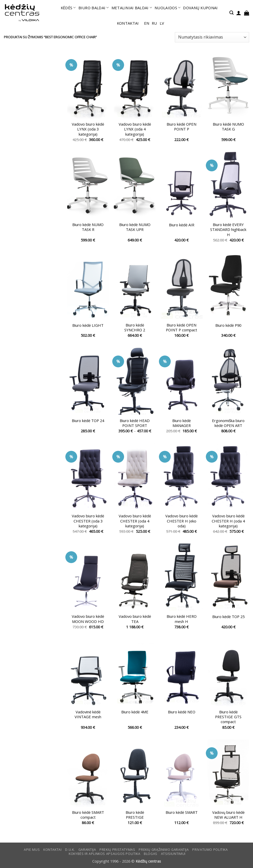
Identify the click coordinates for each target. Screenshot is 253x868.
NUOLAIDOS (168, 8)
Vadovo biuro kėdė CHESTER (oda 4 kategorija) (135, 521)
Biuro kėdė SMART (182, 812)
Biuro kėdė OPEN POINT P (181, 127)
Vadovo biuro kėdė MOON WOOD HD (88, 619)
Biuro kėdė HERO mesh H (182, 619)
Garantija (87, 850)
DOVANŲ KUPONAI (200, 8)
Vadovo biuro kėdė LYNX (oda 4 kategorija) (135, 129)
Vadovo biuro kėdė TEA (135, 619)
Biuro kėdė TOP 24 (88, 421)
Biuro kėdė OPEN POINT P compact (181, 328)
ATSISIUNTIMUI (173, 854)
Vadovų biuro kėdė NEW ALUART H (228, 815)
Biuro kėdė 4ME (135, 712)
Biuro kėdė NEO (182, 712)
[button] (231, 13)
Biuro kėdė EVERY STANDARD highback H (228, 230)
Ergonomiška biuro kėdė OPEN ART (228, 423)
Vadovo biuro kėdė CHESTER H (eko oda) (181, 521)
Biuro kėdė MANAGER (181, 423)
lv (162, 23)
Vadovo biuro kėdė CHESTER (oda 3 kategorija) (88, 521)
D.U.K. (70, 850)
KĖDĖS (68, 8)
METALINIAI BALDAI (132, 8)
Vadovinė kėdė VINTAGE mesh (88, 714)
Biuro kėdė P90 (228, 325)
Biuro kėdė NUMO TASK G (228, 127)
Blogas (151, 854)
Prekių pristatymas (117, 850)
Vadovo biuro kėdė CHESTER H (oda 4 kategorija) (228, 521)
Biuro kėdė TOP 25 (228, 617)
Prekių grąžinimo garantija (164, 850)
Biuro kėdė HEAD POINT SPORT (135, 423)
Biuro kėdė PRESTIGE (135, 815)
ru (154, 23)
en (147, 23)
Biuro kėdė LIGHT (88, 325)
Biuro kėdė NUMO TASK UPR (135, 227)
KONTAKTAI (128, 23)
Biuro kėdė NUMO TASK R (88, 227)
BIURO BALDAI (94, 8)
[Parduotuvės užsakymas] (212, 37)
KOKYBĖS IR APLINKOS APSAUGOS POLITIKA (104, 854)
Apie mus (32, 850)
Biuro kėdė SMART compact (88, 815)
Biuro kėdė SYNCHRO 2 (135, 328)
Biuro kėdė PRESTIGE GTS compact (228, 717)
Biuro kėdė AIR (182, 225)
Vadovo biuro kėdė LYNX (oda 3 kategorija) (88, 129)
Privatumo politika (210, 850)
